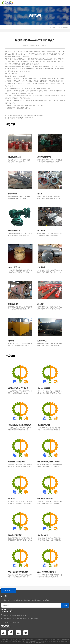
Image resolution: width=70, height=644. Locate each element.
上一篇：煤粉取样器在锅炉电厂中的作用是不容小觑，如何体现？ (24, 115)
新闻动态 (66, 27)
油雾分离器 (25, 641)
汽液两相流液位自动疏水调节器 (51, 640)
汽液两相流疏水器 (15, 641)
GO (65, 605)
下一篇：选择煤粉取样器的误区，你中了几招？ (19, 118)
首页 (59, 27)
